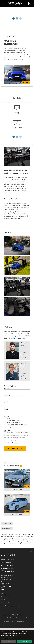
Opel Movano (7, 540)
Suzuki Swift (17, 506)
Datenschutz (5, 619)
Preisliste (17, 95)
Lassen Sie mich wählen (7, 638)
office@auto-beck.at (7, 585)
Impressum (5, 613)
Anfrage (17, 109)
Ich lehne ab (9, 641)
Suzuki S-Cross (7, 544)
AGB (3, 616)
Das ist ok (25, 641)
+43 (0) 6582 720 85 (13, 338)
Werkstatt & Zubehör (9, 603)
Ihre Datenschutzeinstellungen (11, 622)
